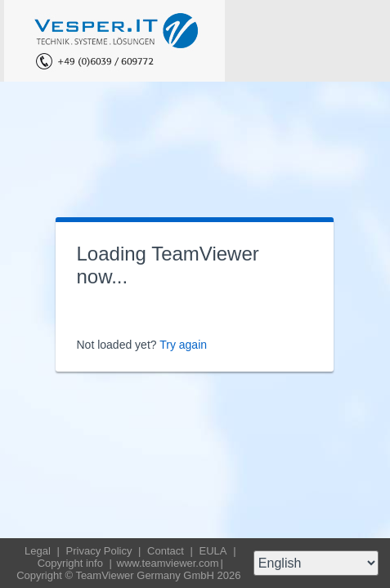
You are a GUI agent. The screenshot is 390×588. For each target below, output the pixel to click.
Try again (183, 345)
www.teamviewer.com (168, 563)
